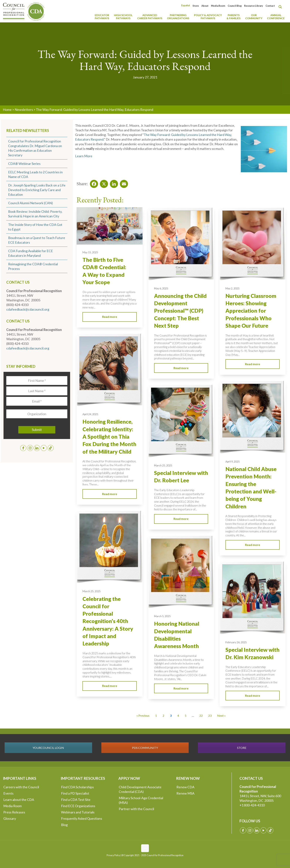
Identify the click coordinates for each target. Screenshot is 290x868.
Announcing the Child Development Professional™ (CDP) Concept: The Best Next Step (180, 311)
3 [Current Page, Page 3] (171, 715)
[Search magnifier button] (281, 7)
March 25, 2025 (163, 465)
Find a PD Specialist (75, 793)
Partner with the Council (136, 809)
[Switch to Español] (186, 5)
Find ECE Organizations (78, 806)
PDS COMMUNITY (145, 748)
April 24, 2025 (90, 414)
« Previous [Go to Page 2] (143, 715)
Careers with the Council (21, 787)
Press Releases (14, 812)
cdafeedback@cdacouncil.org (28, 309)
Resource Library (254, 6)
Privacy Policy (113, 855)
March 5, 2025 (162, 616)
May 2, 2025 (232, 288)
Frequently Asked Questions (82, 818)
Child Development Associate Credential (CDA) (140, 789)
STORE (242, 748)
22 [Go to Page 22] (201, 715)
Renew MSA (185, 793)
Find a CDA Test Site (76, 800)
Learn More (84, 156)
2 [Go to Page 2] (163, 715)
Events (8, 793)
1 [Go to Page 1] (156, 715)
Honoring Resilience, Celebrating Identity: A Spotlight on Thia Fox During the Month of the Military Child (109, 436)
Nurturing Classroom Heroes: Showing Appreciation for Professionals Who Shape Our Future (251, 311)
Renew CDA (185, 787)
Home (7, 110)
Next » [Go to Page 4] (221, 715)
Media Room (218, 6)
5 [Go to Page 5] (186, 715)
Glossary (10, 818)
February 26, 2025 (236, 642)
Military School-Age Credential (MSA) (141, 800)
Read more (110, 317)
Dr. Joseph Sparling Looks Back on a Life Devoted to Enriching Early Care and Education (37, 190)
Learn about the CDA (19, 800)
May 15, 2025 (90, 252)
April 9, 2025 (233, 461)
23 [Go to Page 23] (210, 715)
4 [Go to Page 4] (178, 715)
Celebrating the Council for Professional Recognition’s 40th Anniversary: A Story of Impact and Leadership (108, 621)
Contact (270, 6)
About (205, 6)
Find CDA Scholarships (77, 787)
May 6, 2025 (161, 288)
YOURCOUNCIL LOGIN (48, 748)
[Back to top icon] (145, 848)
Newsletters (24, 110)
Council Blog (235, 6)
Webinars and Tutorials (78, 812)
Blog (64, 825)
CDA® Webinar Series (24, 164)
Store (196, 6)
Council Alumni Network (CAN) (31, 203)
